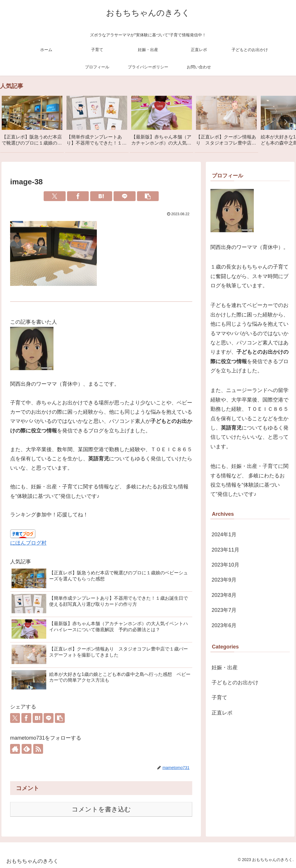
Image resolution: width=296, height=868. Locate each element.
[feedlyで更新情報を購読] (27, 749)
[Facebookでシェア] (78, 196)
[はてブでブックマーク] (101, 196)
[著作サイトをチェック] (15, 749)
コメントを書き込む (101, 809)
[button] (286, 122)
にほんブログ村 (28, 543)
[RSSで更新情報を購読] (38, 749)
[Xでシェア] (55, 196)
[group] (32, 123)
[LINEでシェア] (125, 196)
